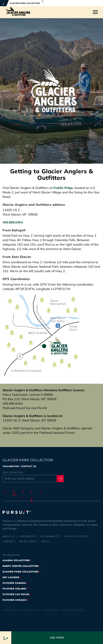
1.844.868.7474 (11, 466)
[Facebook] (5, 491)
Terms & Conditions (73, 610)
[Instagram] (22, 491)
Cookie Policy (50, 610)
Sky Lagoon (11, 577)
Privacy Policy (31, 610)
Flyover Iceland (14, 589)
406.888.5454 (13, 222)
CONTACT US (29, 466)
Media (45, 541)
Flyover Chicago (15, 600)
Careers (8, 541)
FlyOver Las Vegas (16, 594)
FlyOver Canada (14, 583)
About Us (9, 536)
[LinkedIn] (40, 491)
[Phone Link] (6, 638)
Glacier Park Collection (20, 572)
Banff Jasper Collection (21, 566)
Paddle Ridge (63, 188)
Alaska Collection (16, 560)
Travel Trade (27, 541)
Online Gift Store (76, 536)
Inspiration (27, 536)
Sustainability (50, 536)
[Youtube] (31, 491)
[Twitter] (14, 491)
